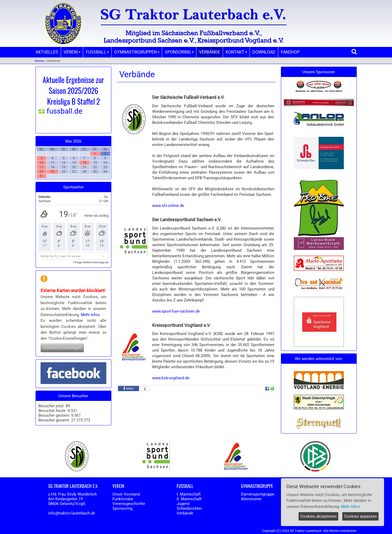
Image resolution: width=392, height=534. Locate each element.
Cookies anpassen (360, 516)
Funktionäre (123, 499)
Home (39, 61)
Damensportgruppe (258, 494)
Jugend (183, 504)
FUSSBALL (97, 52)
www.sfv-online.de (168, 206)
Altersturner (251, 499)
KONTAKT (236, 52)
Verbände (185, 513)
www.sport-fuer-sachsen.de (176, 311)
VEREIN (72, 52)
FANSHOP (290, 52)
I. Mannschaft (189, 494)
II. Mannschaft (189, 499)
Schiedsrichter (189, 508)
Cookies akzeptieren (318, 516)
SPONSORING (179, 52)
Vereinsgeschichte (129, 504)
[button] (128, 389)
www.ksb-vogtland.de (171, 378)
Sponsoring (122, 508)
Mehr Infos (90, 315)
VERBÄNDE (210, 52)
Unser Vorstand (126, 494)
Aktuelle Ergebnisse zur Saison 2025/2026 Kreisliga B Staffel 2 (73, 91)
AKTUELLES (47, 52)
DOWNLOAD (264, 52)
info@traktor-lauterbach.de (72, 513)
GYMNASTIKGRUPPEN (137, 52)
